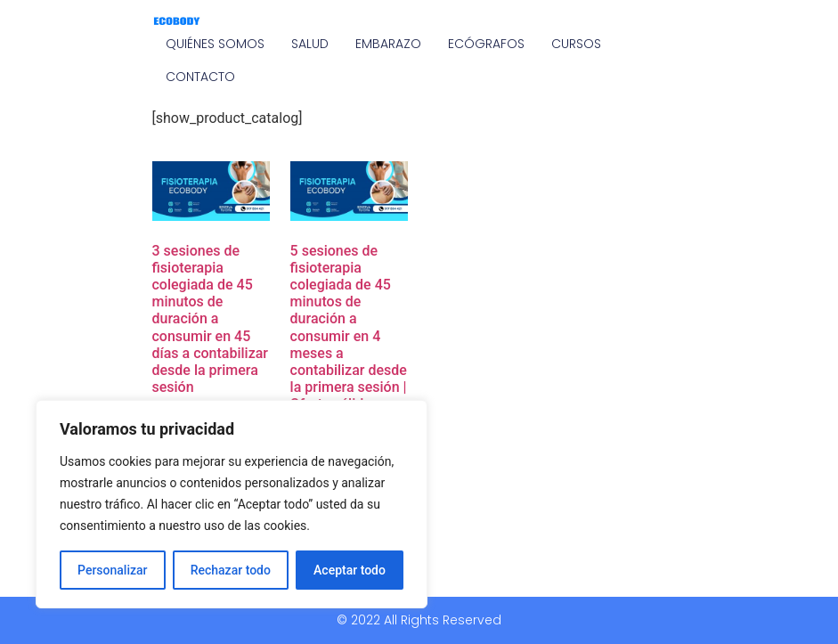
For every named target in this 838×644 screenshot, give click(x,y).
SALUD (310, 44)
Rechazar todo (231, 570)
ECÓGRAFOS (486, 44)
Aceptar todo (350, 570)
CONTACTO (200, 77)
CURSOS (576, 44)
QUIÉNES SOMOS (215, 44)
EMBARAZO (388, 44)
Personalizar (112, 570)
